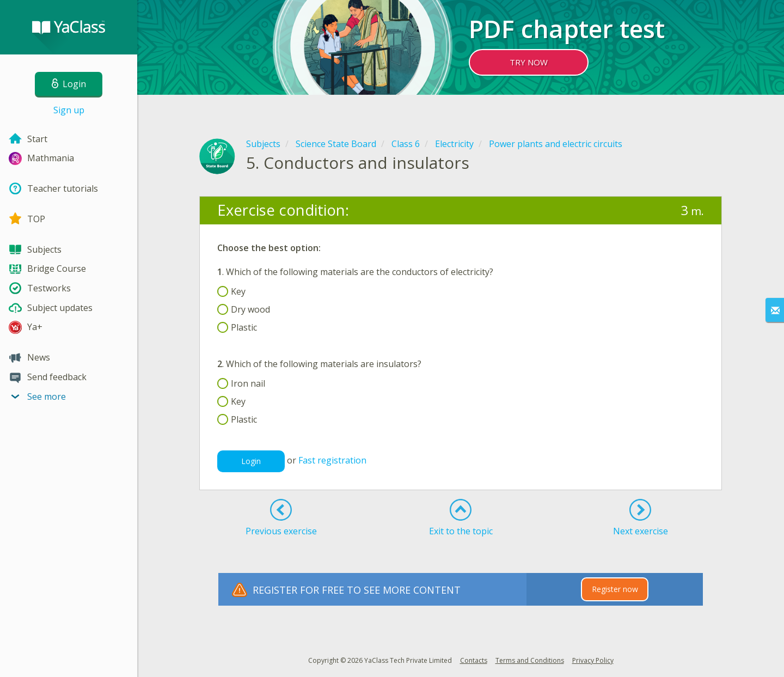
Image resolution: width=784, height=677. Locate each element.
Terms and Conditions (530, 660)
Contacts (474, 660)
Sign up (69, 110)
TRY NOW (529, 62)
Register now (615, 589)
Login (251, 461)
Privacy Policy (593, 660)
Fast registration (332, 461)
